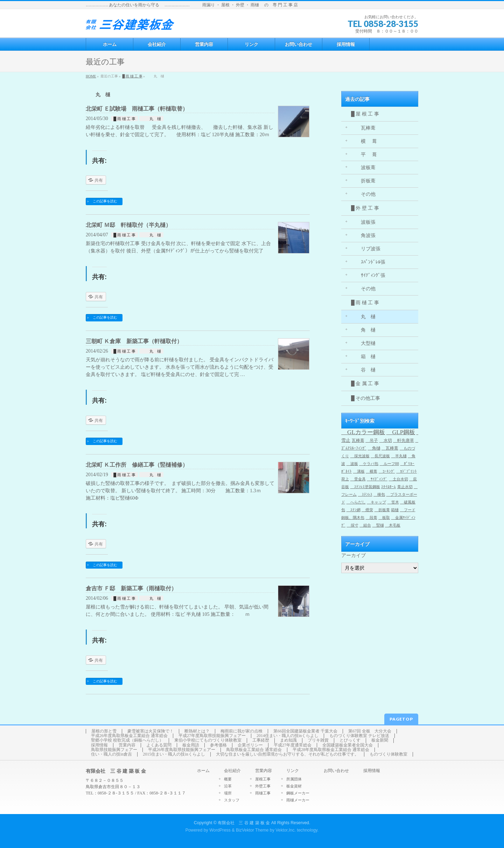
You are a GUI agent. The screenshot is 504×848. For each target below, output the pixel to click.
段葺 (372, 518)
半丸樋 (399, 456)
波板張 (363, 222)
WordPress (220, 830)
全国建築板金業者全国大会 (348, 745)
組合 (365, 525)
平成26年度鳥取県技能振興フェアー (182, 750)
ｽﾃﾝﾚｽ (365, 495)
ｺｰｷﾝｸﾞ (387, 471)
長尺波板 (380, 456)
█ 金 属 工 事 (365, 384)
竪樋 (378, 525)
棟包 (379, 495)
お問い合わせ (336, 771)
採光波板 (360, 456)
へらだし (356, 502)
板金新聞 (380, 740)
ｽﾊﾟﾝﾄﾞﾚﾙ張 (368, 262)
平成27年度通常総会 (293, 745)
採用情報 (99, 745)
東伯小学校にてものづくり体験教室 (208, 740)
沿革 (228, 786)
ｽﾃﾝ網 (353, 510)
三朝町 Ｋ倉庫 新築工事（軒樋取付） (134, 341)
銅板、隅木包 (353, 518)
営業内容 (127, 745)
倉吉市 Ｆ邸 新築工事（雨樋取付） (131, 588)
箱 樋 (363, 357)
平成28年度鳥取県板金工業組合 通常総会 (331, 750)
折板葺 (363, 181)
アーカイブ (353, 555)
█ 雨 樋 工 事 (132, 76)
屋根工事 (263, 779)
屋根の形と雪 (104, 731)
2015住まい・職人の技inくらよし (174, 754)
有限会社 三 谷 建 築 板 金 (244, 823)
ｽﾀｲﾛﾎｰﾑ (388, 487)
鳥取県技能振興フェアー (114, 750)
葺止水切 (405, 487)
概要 (228, 779)
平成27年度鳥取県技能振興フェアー (212, 736)
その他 (363, 194)
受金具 (358, 479)
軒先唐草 (404, 440)
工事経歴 (261, 740)
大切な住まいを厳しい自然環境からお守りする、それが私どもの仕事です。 (287, 754)
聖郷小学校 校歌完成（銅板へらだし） (127, 740)
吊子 (372, 440)
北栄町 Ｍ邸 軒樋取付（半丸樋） (128, 225)
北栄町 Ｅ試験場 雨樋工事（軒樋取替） (137, 109)
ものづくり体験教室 (388, 754)
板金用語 (191, 745)
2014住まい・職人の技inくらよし (288, 736)
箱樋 (395, 510)
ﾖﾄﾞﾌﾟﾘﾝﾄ (407, 471)
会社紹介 (232, 771)
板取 (384, 518)
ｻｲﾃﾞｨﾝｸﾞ (377, 479)
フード (408, 510)
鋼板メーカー (298, 793)
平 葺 (364, 155)
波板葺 (363, 168)
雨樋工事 (263, 793)
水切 (386, 440)
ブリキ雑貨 (318, 740)
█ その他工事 (366, 398)
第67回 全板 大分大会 (370, 731)
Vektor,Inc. (286, 830)
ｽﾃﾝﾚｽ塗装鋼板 (365, 487)
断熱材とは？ (197, 731)
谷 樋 (363, 370)
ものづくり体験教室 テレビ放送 (359, 736)
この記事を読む (105, 201)
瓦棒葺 (363, 128)
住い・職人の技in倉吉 (111, 754)
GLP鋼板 (401, 432)
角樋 (374, 448)
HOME (91, 76)
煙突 (367, 510)
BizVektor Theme (252, 830)
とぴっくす (350, 740)
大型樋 (363, 343)
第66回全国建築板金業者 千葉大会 (305, 731)
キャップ (376, 502)
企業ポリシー (250, 745)
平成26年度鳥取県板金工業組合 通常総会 (129, 736)
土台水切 (398, 479)
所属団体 (294, 779)
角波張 (363, 235)
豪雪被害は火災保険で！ (150, 731)
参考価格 (218, 745)
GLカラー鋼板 (363, 432)
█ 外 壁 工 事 (365, 208)
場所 (228, 793)
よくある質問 (159, 745)
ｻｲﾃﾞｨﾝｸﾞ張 (368, 275)
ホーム (203, 771)
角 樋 (363, 330)
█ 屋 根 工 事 (365, 114)
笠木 (393, 502)
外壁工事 (263, 786)
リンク (293, 771)
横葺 (372, 471)
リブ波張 (366, 249)
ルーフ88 (389, 464)
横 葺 (364, 141)
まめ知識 (288, 740)
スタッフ (232, 800)
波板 (352, 464)
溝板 (359, 471)
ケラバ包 (369, 464)
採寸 (353, 525)
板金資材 (294, 786)
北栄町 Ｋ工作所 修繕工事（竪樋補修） (137, 465)
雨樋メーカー (298, 800)
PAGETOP (401, 719)
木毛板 (393, 525)
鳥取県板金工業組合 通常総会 (254, 750)
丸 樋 (151, 119)
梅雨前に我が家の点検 (241, 731)
